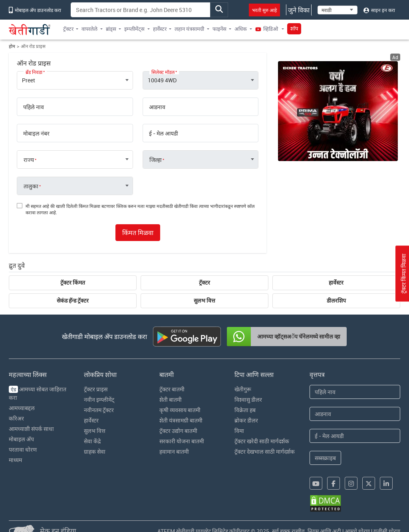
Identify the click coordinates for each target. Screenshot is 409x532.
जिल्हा (156, 160)
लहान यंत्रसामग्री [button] (189, 29)
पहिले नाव (34, 107)
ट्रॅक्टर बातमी (172, 389)
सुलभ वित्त (204, 301)
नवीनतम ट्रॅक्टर (99, 410)
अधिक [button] (241, 29)
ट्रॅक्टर (204, 283)
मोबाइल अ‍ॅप (21, 439)
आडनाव (157, 107)
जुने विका (299, 10)
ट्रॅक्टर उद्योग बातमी (178, 431)
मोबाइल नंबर (36, 133)
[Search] (141, 10)
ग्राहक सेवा (95, 451)
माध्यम (15, 460)
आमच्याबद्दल (22, 408)
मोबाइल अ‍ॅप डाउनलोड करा (35, 10)
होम (12, 46)
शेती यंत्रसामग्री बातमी (181, 420)
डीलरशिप (336, 301)
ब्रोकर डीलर (246, 420)
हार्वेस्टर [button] (160, 29)
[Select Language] (338, 10)
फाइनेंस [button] (219, 29)
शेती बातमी (171, 399)
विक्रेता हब (245, 410)
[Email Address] (355, 436)
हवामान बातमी (174, 451)
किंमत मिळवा (138, 233)
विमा (239, 431)
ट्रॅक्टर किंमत (73, 283)
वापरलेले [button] (89, 29)
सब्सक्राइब (325, 458)
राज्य (29, 160)
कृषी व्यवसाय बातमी (180, 410)
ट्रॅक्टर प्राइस (96, 389)
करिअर (16, 418)
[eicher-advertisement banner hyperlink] (338, 111)
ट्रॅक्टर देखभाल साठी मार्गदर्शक (265, 451)
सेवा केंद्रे (92, 441)
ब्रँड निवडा (34, 72)
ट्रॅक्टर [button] (68, 29)
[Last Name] (355, 414)
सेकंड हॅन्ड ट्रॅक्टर (73, 301)
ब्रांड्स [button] (111, 29)
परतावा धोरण (23, 449)
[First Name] (355, 392)
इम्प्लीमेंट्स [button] (134, 29)
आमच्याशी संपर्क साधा (31, 429)
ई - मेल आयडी (164, 133)
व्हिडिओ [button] (267, 29)
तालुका (31, 186)
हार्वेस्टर (336, 283)
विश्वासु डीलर (248, 399)
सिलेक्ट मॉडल (163, 72)
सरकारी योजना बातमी (182, 441)
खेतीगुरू (243, 389)
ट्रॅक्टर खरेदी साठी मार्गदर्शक (262, 441)
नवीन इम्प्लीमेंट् (99, 399)
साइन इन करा (379, 10)
